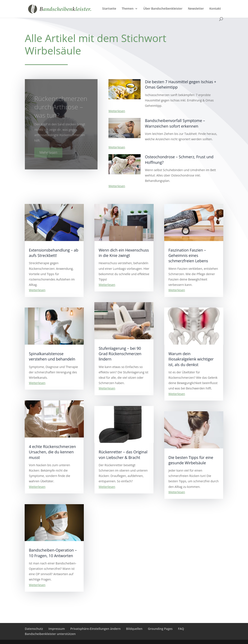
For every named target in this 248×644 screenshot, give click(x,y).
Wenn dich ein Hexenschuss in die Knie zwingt (124, 253)
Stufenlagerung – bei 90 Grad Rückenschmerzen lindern (120, 354)
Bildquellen (134, 629)
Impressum (57, 629)
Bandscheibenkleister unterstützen (50, 634)
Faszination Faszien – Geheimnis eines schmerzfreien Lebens (188, 255)
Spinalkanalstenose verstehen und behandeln (52, 356)
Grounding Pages (160, 629)
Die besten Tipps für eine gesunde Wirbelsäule (191, 460)
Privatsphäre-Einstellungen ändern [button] (95, 629)
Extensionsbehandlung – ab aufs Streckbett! (54, 253)
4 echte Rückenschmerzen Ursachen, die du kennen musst (52, 452)
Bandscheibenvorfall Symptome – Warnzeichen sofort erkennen (175, 123)
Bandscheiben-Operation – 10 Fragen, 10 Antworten (53, 553)
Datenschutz (34, 629)
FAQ (181, 629)
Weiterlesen (117, 111)
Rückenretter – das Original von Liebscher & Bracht (123, 455)
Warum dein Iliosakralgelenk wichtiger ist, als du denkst (191, 359)
